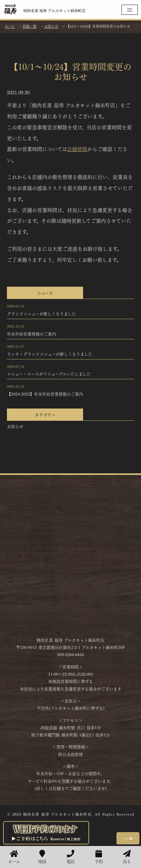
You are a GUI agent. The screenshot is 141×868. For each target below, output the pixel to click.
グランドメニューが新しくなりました (41, 313)
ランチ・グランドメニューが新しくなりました (50, 354)
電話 (70, 857)
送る (127, 857)
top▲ (128, 838)
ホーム (14, 857)
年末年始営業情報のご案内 (31, 334)
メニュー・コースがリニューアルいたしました (49, 374)
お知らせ (15, 426)
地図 (42, 857)
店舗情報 (77, 149)
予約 (99, 857)
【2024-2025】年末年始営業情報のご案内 (45, 394)
